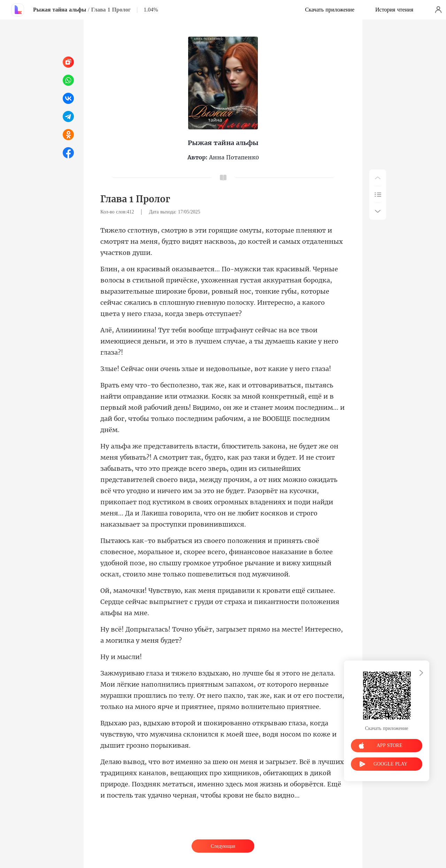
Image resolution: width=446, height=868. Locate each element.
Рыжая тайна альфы (60, 10)
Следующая (223, 846)
